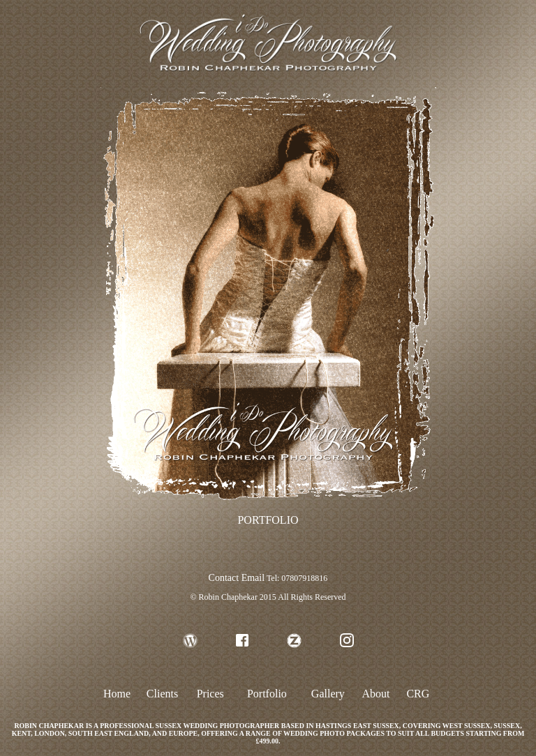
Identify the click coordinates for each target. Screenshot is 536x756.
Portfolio (267, 694)
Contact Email (237, 578)
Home (117, 694)
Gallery (328, 694)
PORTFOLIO (268, 520)
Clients (162, 694)
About (376, 694)
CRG (418, 694)
